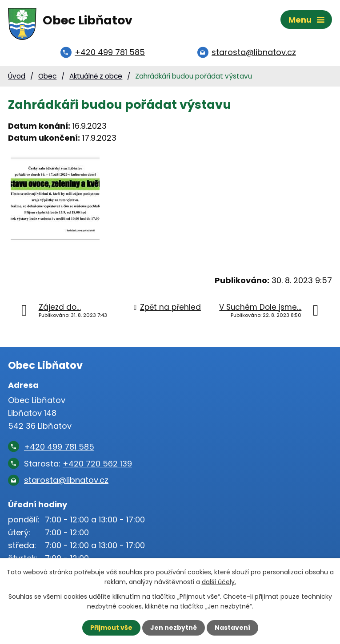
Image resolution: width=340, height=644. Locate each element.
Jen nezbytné (174, 628)
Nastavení (232, 628)
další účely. (219, 582)
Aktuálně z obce (96, 76)
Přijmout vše (111, 628)
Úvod (17, 76)
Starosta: (78, 464)
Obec (47, 76)
